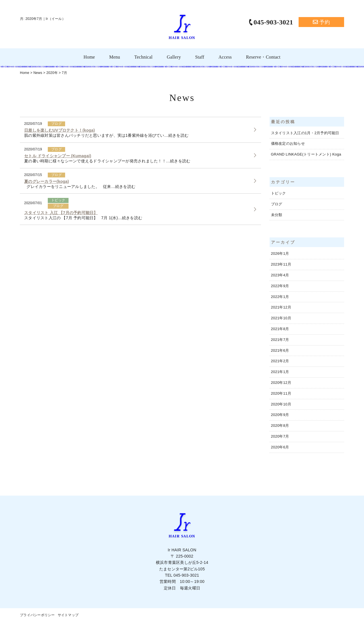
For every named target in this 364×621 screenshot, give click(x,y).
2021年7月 (280, 340)
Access (225, 57)
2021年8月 (280, 329)
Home (89, 57)
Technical (143, 57)
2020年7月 (280, 436)
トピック (279, 193)
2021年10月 (281, 318)
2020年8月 (280, 426)
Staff (200, 57)
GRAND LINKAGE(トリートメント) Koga (306, 154)
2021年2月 (280, 361)
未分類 (277, 215)
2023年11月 (281, 264)
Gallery (174, 57)
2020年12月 (281, 383)
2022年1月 (280, 297)
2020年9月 (280, 415)
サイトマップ (68, 615)
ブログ (277, 204)
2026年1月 (280, 253)
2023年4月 (280, 275)
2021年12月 (281, 307)
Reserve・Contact (263, 57)
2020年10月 (281, 404)
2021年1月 (280, 372)
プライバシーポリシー (37, 615)
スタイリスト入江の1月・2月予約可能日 (305, 133)
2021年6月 (280, 350)
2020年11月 (281, 393)
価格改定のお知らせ (288, 143)
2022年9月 (280, 286)
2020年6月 (280, 447)
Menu (115, 57)
